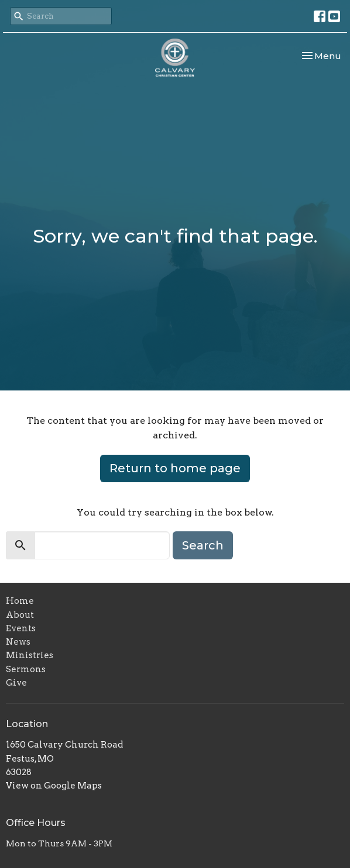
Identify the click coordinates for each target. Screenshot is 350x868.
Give (16, 683)
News (18, 642)
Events (21, 628)
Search (203, 545)
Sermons (26, 669)
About (20, 615)
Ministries (30, 655)
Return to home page (175, 468)
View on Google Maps (54, 786)
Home (20, 601)
